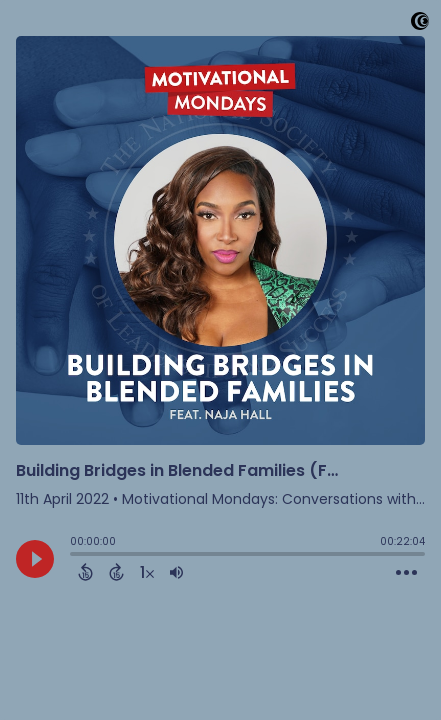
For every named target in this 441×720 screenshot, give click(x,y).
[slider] (75, 556)
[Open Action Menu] (406, 573)
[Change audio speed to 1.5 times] (147, 572)
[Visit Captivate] (420, 24)
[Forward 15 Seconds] (116, 572)
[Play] (35, 559)
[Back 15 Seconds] (85, 572)
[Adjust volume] (176, 572)
